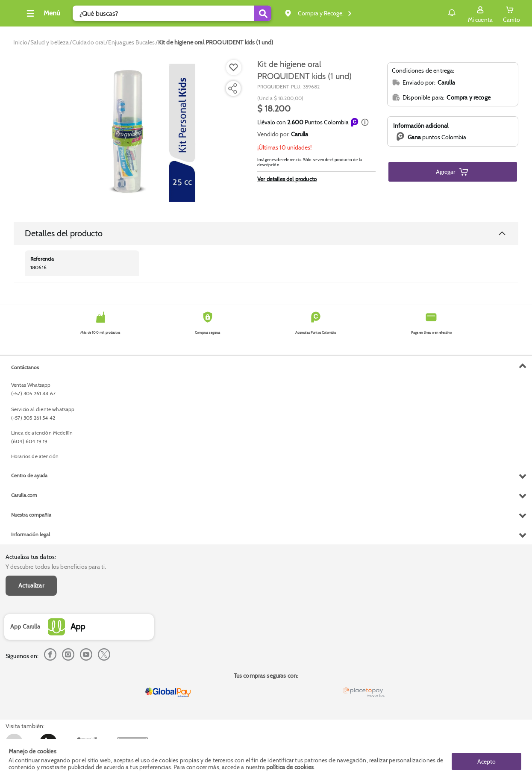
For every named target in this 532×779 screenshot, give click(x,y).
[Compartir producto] (232, 88)
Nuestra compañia (31, 690)
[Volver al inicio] (17, 16)
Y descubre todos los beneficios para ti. (56, 377)
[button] (365, 122)
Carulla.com (24, 670)
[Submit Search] (276, 13)
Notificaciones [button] (439, 13)
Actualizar (31, 396)
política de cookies (290, 767)
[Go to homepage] (20, 42)
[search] (185, 13)
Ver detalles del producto (287, 179)
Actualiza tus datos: (31, 367)
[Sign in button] (480, 13)
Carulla (300, 134)
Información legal (31, 710)
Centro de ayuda (29, 651)
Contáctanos (25, 542)
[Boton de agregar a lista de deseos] (234, 68)
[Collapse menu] (55, 13)
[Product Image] (130, 133)
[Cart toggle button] (511, 13)
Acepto (486, 759)
